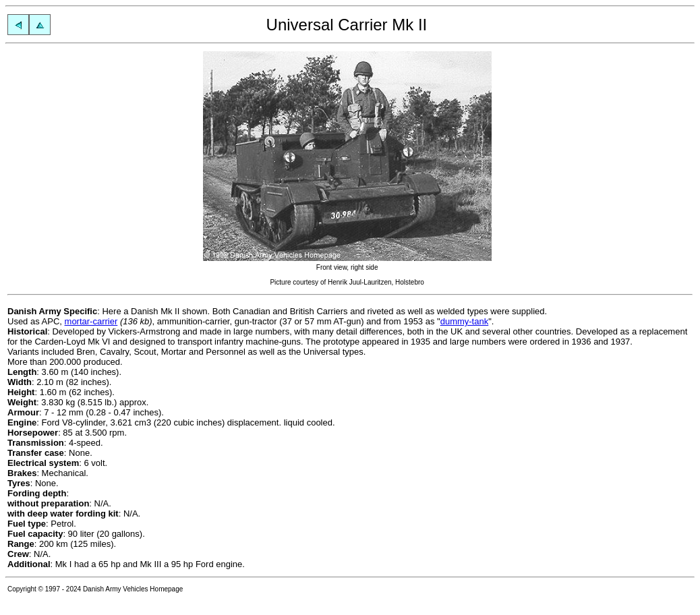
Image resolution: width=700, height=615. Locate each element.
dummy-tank (465, 321)
